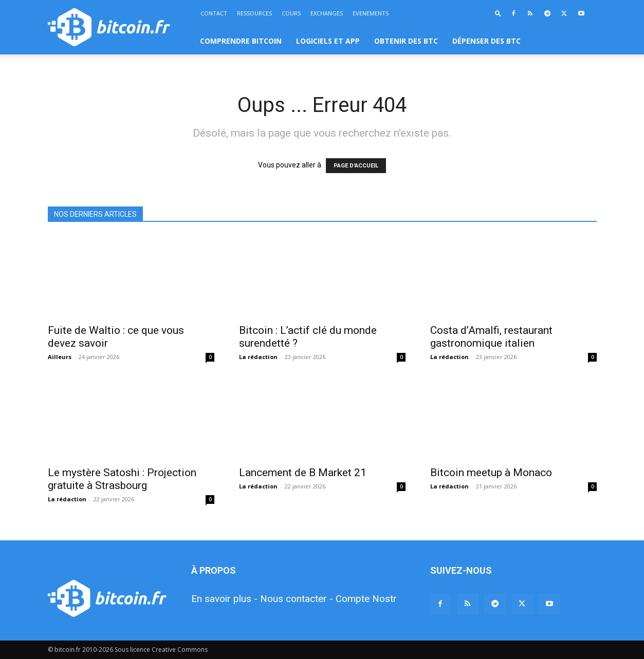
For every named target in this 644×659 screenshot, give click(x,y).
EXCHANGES (327, 13)
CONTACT (214, 13)
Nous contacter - (297, 599)
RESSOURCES (254, 13)
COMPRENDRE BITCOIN (241, 41)
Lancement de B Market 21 (303, 473)
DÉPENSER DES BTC (486, 41)
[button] (498, 13)
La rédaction (258, 357)
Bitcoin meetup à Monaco (491, 473)
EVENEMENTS (371, 13)
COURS (291, 13)
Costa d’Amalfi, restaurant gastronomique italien (491, 337)
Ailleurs (60, 357)
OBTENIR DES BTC (406, 41)
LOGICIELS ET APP (328, 41)
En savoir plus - (224, 599)
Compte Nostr (366, 599)
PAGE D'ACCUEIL (356, 166)
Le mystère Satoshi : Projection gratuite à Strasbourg (122, 479)
